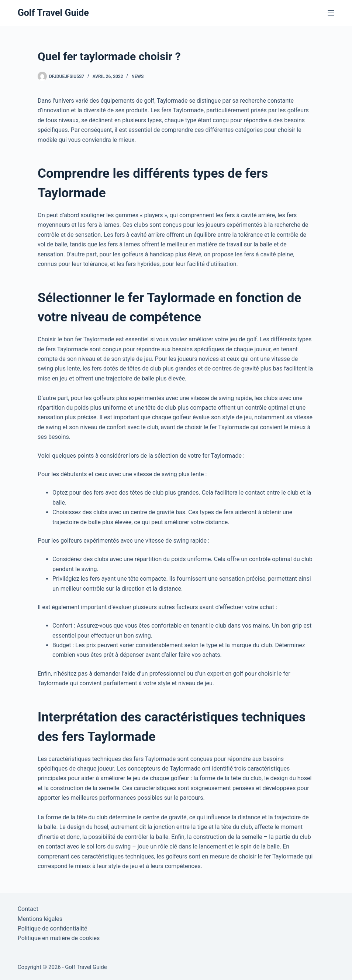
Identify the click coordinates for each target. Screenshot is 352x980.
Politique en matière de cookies (59, 938)
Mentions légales (40, 919)
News (137, 76)
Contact (28, 909)
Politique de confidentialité (53, 928)
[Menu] (331, 13)
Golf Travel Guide (53, 13)
